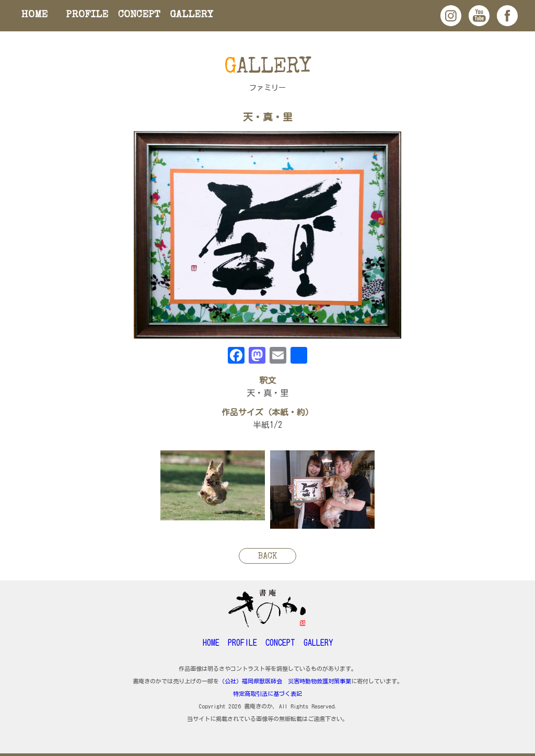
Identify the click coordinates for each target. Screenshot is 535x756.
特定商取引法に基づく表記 (267, 694)
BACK (267, 557)
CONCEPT (139, 15)
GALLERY (191, 15)
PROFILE (87, 15)
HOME (34, 15)
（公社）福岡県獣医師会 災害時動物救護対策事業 (285, 681)
